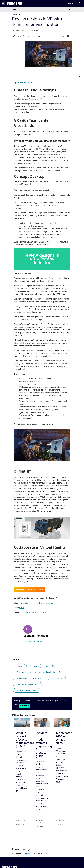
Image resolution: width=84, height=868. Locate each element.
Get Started (25, 706)
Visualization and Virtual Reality (30, 678)
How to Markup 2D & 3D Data (33, 612)
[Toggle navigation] (70, 9)
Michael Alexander (24, 82)
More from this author (33, 641)
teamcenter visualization (46, 672)
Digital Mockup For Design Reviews (38, 603)
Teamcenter (22, 672)
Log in (71, 4)
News (19, 666)
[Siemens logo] (14, 4)
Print (63, 36)
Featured (34, 666)
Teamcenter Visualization (27, 684)
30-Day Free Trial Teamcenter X (29, 589)
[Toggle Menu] (4, 4)
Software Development (27, 690)
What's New (51, 666)
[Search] (80, 4)
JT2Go (22, 608)
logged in (27, 853)
